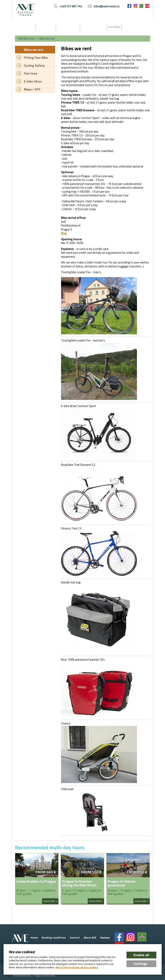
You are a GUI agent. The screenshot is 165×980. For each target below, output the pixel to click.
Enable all (141, 955)
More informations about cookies (77, 967)
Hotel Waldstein (22, 976)
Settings (140, 964)
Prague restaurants (44, 976)
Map (64, 233)
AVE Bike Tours (27, 38)
